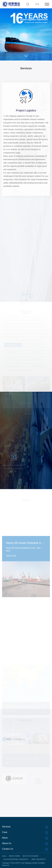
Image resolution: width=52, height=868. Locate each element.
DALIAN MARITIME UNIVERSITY (16, 859)
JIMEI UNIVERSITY (39, 859)
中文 (37, 4)
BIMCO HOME (14, 856)
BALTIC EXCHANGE (31, 856)
